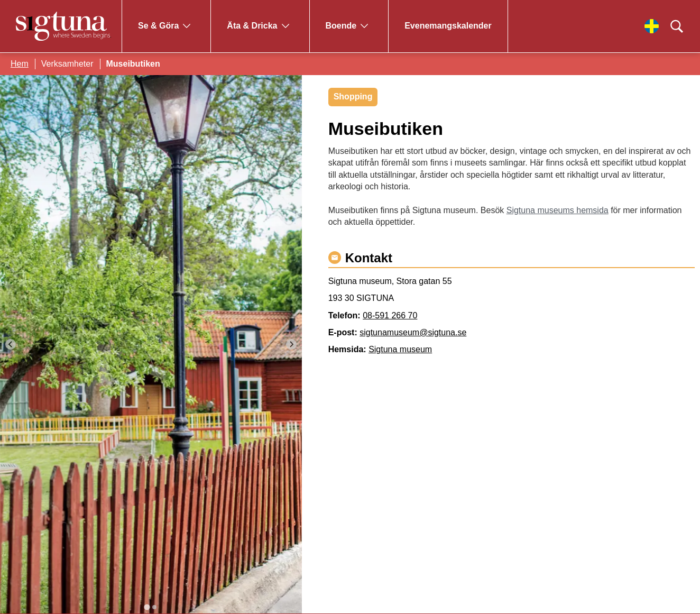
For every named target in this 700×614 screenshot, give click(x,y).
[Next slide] (291, 344)
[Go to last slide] (11, 344)
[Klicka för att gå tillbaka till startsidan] (63, 26)
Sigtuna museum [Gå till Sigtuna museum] (400, 349)
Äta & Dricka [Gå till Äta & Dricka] (252, 26)
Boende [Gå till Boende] (341, 26)
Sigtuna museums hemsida (558, 210)
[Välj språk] (652, 26)
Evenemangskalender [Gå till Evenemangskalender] (448, 26)
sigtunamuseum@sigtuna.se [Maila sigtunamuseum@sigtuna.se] (413, 332)
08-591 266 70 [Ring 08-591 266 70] (390, 315)
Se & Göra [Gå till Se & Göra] (158, 26)
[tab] (147, 607)
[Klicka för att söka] (677, 26)
